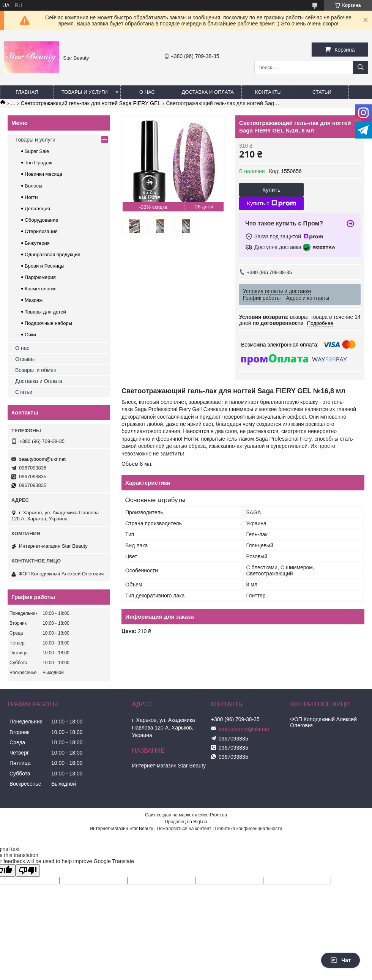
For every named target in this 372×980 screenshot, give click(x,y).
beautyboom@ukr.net (42, 459)
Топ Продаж (38, 163)
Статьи (322, 92)
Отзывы (25, 359)
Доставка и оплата (208, 92)
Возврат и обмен (36, 370)
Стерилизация (41, 231)
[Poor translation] (28, 870)
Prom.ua (218, 815)
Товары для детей (45, 312)
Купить (271, 190)
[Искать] (361, 67)
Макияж (34, 300)
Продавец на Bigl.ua (186, 822)
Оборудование (41, 220)
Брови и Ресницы (45, 266)
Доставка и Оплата (39, 381)
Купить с (271, 203)
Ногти (31, 197)
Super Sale (37, 151)
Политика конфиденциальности (248, 829)
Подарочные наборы (48, 323)
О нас (147, 92)
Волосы (33, 186)
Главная (27, 92)
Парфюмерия (40, 277)
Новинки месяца (43, 174)
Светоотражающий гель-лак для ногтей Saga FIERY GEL (91, 103)
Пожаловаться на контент (184, 829)
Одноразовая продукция (53, 254)
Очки (30, 335)
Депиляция (37, 209)
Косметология (41, 289)
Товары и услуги (85, 92)
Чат (340, 960)
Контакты (268, 92)
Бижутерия (37, 243)
